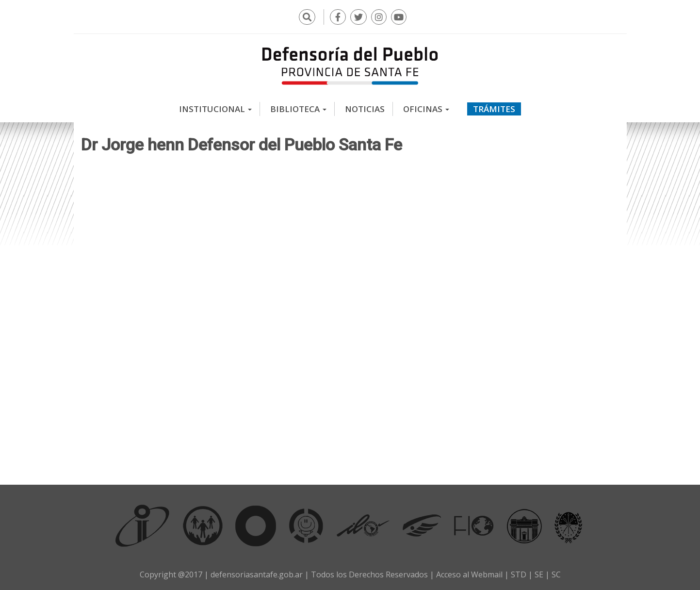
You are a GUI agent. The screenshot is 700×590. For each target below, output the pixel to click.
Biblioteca (298, 109)
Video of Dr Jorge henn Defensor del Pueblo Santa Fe (350, 316)
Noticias (365, 109)
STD (519, 574)
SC (556, 574)
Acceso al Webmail (469, 574)
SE (539, 574)
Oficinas (426, 109)
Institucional (215, 109)
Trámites (494, 109)
